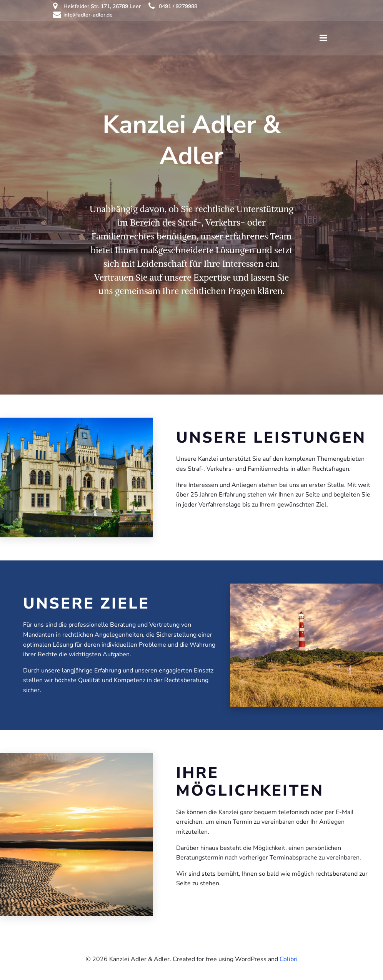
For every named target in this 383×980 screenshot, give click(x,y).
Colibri (289, 959)
